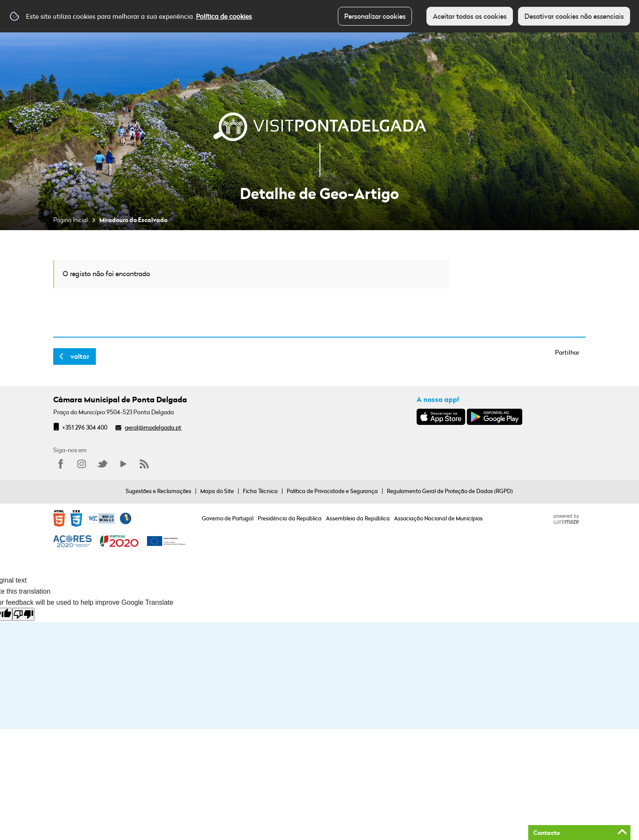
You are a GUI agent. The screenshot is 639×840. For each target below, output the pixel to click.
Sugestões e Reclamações (158, 491)
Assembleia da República (358, 518)
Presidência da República (290, 518)
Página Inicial (71, 220)
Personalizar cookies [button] (375, 16)
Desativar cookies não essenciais (574, 16)
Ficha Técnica (260, 491)
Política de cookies (224, 16)
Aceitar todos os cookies (470, 16)
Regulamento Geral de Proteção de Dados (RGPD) (450, 491)
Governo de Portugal (228, 518)
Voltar (80, 356)
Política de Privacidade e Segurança (332, 491)
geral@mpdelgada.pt (153, 427)
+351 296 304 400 (85, 427)
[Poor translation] (23, 614)
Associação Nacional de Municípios (438, 518)
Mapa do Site (217, 491)
